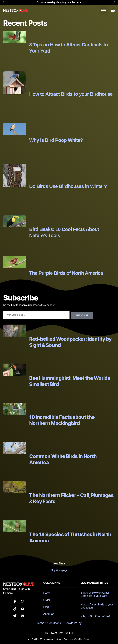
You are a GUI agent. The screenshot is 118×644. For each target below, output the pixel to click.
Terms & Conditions (49, 623)
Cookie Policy (73, 623)
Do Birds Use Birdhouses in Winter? (68, 186)
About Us (49, 614)
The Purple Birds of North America (66, 273)
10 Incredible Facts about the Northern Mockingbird (62, 420)
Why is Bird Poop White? (56, 140)
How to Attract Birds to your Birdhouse (71, 94)
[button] (3, 2)
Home (47, 593)
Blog (46, 607)
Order (47, 600)
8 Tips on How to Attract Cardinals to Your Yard (95, 594)
